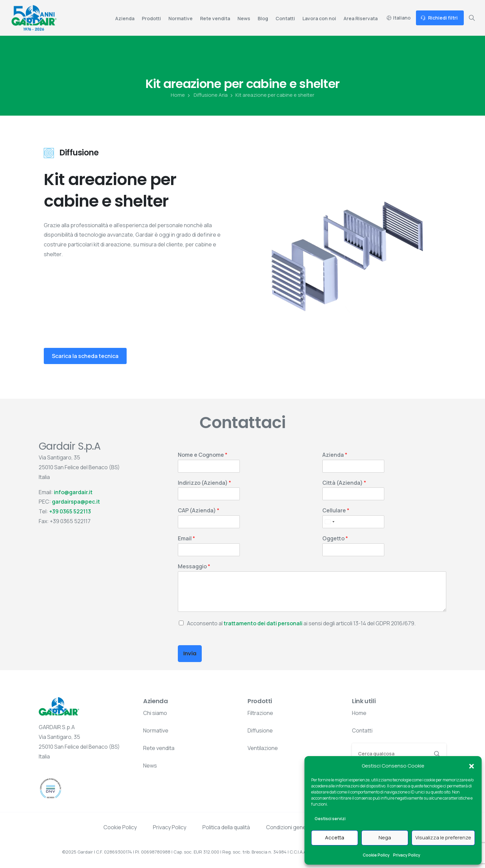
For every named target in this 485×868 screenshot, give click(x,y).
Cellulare (336, 511)
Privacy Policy (407, 855)
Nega (385, 837)
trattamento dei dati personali (263, 623)
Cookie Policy (376, 855)
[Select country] (329, 522)
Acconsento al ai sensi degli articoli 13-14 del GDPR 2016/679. (301, 623)
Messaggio (194, 566)
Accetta (335, 837)
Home (178, 95)
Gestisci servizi (330, 819)
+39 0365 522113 (70, 511)
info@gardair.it (73, 492)
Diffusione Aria (207, 95)
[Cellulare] (353, 522)
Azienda (335, 455)
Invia (190, 653)
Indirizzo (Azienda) (204, 483)
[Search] (390, 753)
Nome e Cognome (203, 455)
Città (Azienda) (344, 483)
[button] (472, 766)
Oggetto (335, 538)
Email (186, 538)
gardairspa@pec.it (76, 502)
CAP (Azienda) (199, 511)
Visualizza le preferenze (443, 837)
